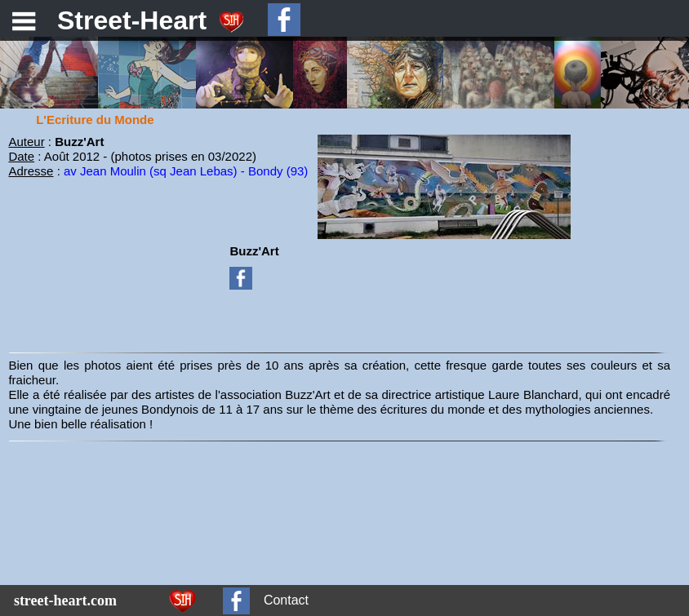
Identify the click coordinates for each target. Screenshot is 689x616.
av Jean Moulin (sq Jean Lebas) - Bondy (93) (186, 171)
